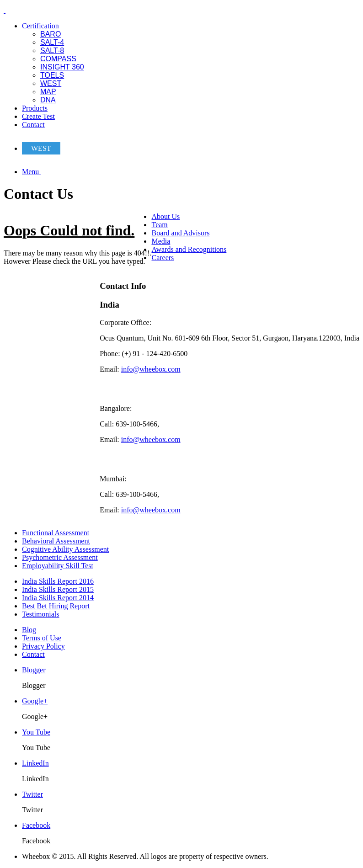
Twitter (32, 794)
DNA (48, 100)
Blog (29, 630)
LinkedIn (35, 763)
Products (35, 108)
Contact (33, 125)
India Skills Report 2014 (58, 598)
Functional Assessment (56, 533)
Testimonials (41, 614)
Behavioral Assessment (56, 541)
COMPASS (58, 59)
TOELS (52, 75)
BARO (51, 34)
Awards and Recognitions (189, 249)
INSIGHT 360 (62, 67)
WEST (51, 83)
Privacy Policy (43, 646)
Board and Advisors (180, 233)
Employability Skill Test (58, 566)
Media (161, 241)
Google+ (35, 701)
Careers (163, 258)
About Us (165, 216)
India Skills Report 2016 (58, 581)
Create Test (38, 116)
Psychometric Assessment (60, 557)
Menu (31, 172)
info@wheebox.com (151, 369)
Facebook (36, 825)
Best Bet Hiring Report (56, 606)
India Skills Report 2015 (58, 589)
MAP (48, 92)
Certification (40, 26)
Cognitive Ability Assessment (65, 549)
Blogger (34, 670)
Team (159, 225)
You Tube (36, 732)
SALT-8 (52, 51)
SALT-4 (52, 42)
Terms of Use (42, 638)
